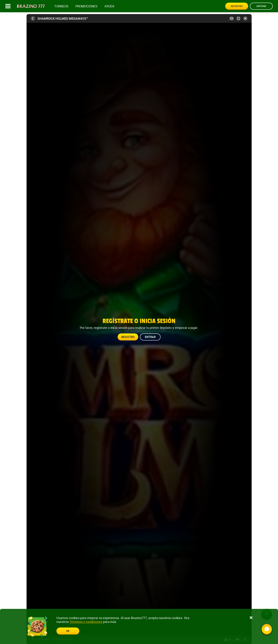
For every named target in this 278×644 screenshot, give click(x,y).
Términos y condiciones (86, 622)
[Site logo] (31, 6)
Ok (68, 631)
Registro (237, 6)
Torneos (61, 6)
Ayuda (109, 6)
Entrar (261, 6)
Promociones (86, 6)
